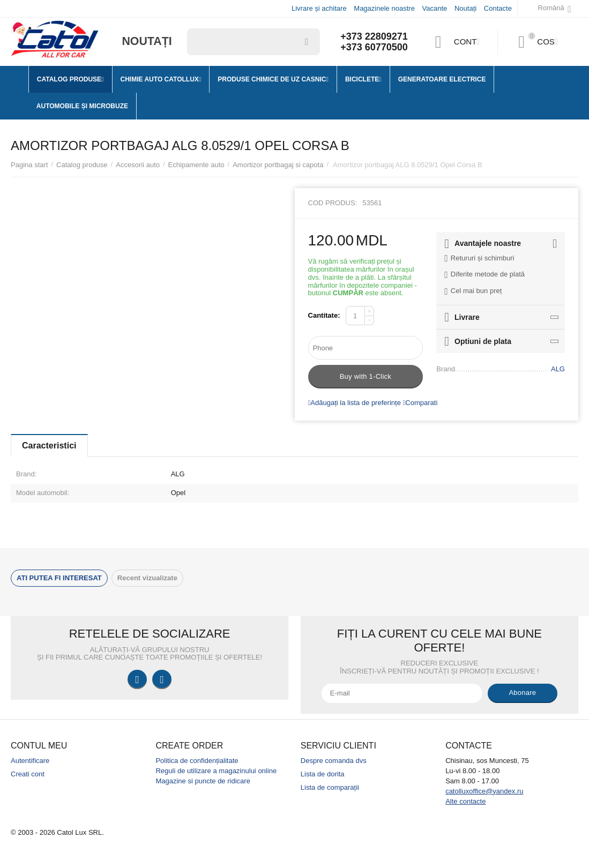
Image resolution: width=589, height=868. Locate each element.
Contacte (498, 8)
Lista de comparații (330, 787)
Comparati (420, 403)
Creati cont (28, 774)
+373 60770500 (374, 47)
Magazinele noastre (384, 8)
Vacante (435, 8)
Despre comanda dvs (334, 761)
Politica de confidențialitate (197, 761)
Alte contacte (465, 801)
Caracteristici (49, 446)
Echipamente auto (196, 165)
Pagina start (29, 165)
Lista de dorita (323, 774)
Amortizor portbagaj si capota (278, 165)
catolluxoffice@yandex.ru (484, 791)
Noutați (465, 8)
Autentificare (30, 761)
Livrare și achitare (319, 8)
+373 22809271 (374, 36)
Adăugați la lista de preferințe (355, 403)
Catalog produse (82, 165)
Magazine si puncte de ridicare (203, 781)
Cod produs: (333, 203)
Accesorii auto (138, 165)
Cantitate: (324, 315)
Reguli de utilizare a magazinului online (216, 771)
